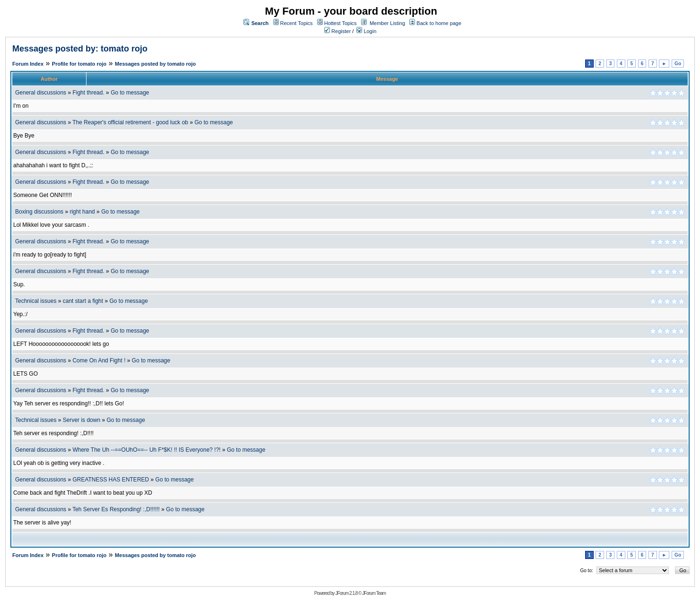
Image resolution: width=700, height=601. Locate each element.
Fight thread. (88, 93)
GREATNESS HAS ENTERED (111, 480)
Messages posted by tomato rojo (155, 64)
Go (678, 64)
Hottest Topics (341, 23)
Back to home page (439, 23)
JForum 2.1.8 (346, 593)
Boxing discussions (39, 212)
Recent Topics (297, 23)
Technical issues (36, 301)
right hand (82, 212)
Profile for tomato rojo (79, 64)
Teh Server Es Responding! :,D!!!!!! (116, 509)
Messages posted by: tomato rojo (80, 49)
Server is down (82, 420)
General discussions (41, 93)
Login (366, 31)
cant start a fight (83, 301)
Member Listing (387, 23)
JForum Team (374, 593)
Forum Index (28, 64)
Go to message (130, 93)
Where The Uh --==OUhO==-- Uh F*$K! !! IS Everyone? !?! (146, 450)
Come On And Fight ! (99, 361)
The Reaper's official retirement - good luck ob (130, 122)
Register (337, 31)
